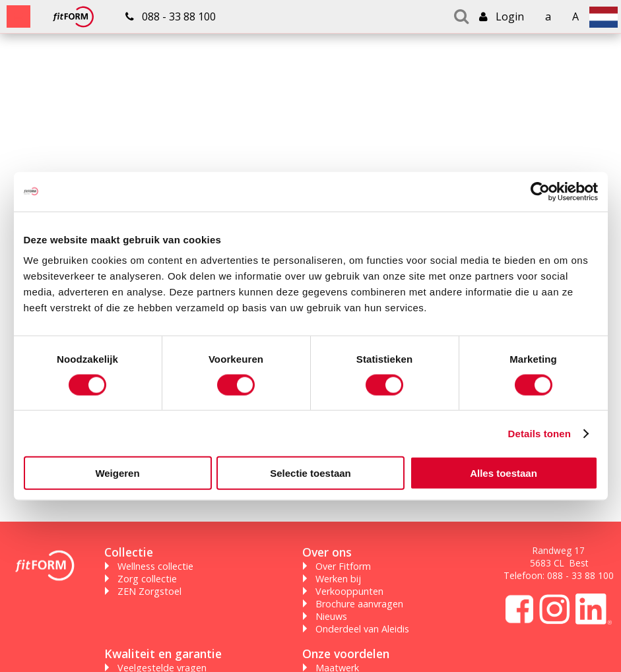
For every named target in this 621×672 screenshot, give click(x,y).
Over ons (327, 552)
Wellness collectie (155, 566)
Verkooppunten (349, 591)
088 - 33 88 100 (580, 575)
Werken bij (338, 579)
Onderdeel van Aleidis (362, 629)
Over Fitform (343, 566)
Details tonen (539, 433)
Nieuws (331, 616)
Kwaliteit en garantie (163, 654)
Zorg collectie (147, 579)
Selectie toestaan (310, 473)
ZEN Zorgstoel (149, 591)
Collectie (129, 552)
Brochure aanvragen (359, 604)
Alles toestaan (504, 473)
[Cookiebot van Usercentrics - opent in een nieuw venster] (540, 191)
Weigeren (117, 473)
